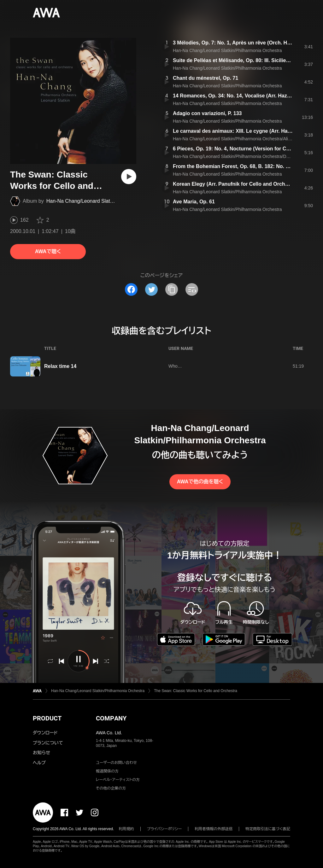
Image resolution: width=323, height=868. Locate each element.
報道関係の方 (107, 771)
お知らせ (41, 753)
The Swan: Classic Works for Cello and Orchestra (196, 691)
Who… (175, 366)
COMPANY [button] (111, 718)
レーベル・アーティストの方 (118, 780)
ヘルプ (39, 763)
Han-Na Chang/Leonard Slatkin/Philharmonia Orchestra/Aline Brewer (241, 139)
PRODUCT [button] (47, 718)
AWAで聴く (48, 251)
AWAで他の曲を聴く (200, 482)
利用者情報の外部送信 (214, 829)
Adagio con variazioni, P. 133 (207, 113)
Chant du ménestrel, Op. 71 (206, 78)
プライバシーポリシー (164, 829)
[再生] (129, 177)
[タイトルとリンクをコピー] (172, 289)
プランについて (48, 743)
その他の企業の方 (111, 788)
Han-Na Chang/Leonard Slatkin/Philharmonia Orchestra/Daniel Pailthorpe (245, 156)
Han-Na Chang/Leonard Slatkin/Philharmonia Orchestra (109, 201)
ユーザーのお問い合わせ (116, 763)
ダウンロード (45, 733)
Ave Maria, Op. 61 (194, 202)
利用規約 (126, 829)
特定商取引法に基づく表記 (268, 829)
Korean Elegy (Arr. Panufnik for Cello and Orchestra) (236, 184)
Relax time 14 (60, 366)
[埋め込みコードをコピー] (192, 289)
